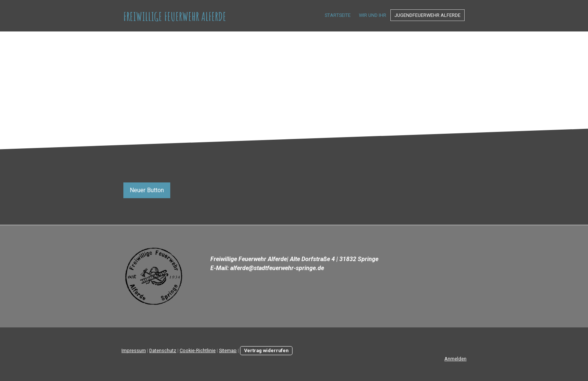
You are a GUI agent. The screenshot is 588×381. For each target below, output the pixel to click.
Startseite (338, 15)
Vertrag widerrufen (266, 350)
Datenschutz (163, 350)
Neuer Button (147, 190)
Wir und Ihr (373, 15)
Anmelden (455, 359)
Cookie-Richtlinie (198, 350)
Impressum (134, 350)
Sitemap (228, 350)
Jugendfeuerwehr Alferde (427, 15)
